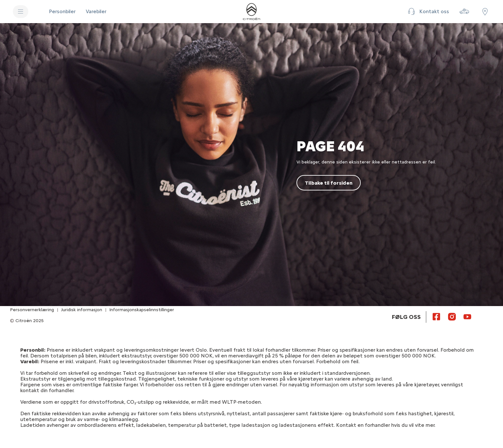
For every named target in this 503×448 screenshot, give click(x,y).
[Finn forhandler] (485, 12)
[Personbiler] (62, 12)
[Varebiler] (96, 12)
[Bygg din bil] (464, 12)
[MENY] (21, 12)
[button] (428, 12)
